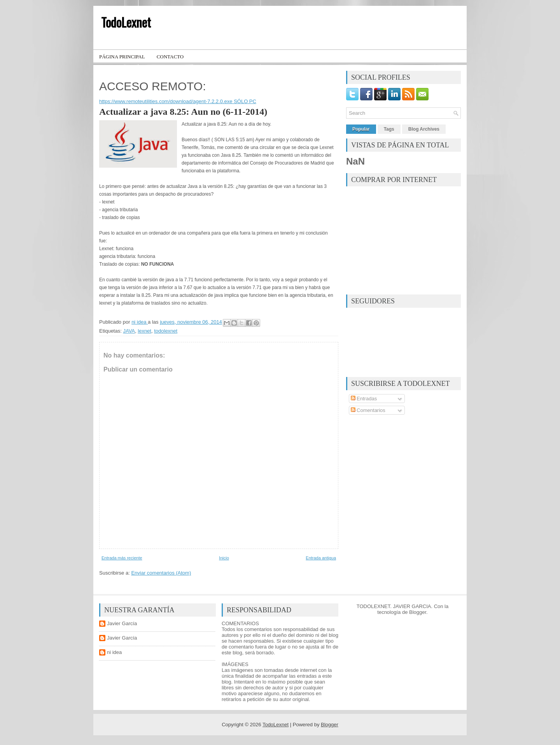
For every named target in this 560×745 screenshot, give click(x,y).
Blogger (418, 612)
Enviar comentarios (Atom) (161, 573)
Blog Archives (424, 129)
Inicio (224, 558)
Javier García (122, 623)
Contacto (170, 57)
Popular (361, 129)
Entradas (364, 399)
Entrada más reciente (122, 558)
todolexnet (166, 331)
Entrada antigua (321, 558)
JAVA (129, 331)
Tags (389, 129)
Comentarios (368, 410)
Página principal (122, 57)
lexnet (144, 331)
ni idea (114, 652)
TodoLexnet (126, 22)
